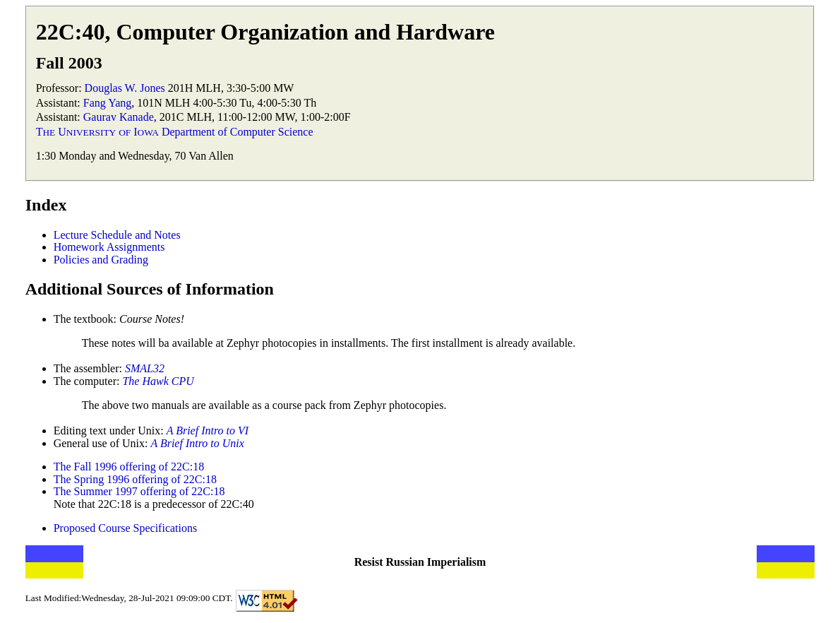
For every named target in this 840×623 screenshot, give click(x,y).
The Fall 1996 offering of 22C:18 (129, 467)
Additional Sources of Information (150, 289)
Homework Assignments (109, 247)
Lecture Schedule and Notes (117, 235)
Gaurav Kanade (119, 117)
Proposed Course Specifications (126, 528)
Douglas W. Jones (125, 88)
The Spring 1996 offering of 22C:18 (135, 479)
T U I (97, 132)
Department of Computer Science (238, 132)
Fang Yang (107, 103)
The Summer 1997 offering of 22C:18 (139, 491)
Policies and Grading (101, 260)
